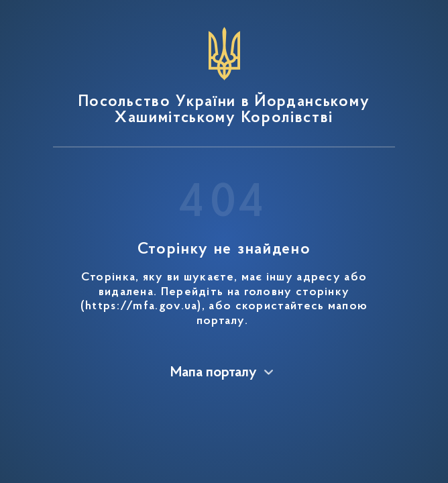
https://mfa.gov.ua (141, 307)
